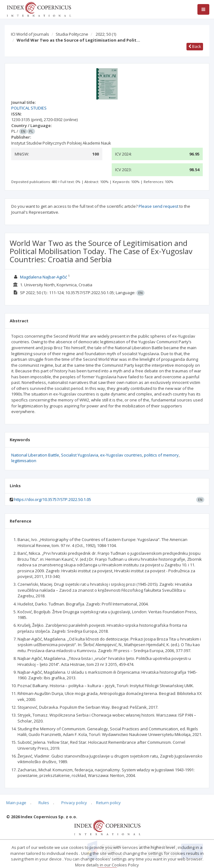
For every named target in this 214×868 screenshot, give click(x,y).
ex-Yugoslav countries (121, 455)
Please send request (158, 206)
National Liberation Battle (35, 455)
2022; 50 (106, 34)
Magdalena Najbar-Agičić (43, 277)
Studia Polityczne (72, 34)
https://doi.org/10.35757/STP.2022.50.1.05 (53, 499)
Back (195, 46)
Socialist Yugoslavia (80, 455)
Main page (16, 803)
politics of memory (161, 455)
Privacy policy (74, 803)
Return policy (108, 803)
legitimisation (24, 461)
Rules (44, 803)
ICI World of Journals (30, 34)
